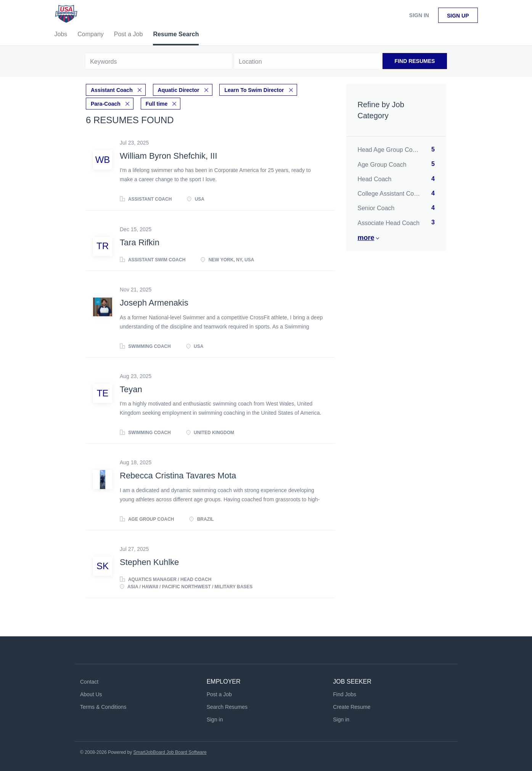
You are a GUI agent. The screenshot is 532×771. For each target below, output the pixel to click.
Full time (157, 104)
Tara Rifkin (140, 242)
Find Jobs (345, 694)
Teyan (131, 389)
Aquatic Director (179, 90)
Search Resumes (227, 707)
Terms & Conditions (103, 707)
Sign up (458, 16)
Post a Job (219, 694)
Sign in (419, 15)
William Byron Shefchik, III (169, 156)
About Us (91, 694)
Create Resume (352, 707)
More (366, 238)
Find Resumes (415, 61)
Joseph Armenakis (154, 303)
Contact (89, 682)
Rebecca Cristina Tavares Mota (178, 476)
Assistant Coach (112, 90)
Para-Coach (106, 104)
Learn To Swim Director (254, 90)
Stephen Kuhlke (149, 562)
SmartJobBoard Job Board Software (170, 752)
